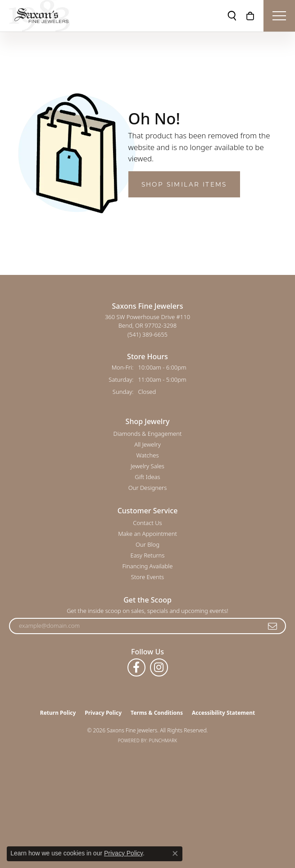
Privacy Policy (103, 713)
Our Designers (148, 488)
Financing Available (147, 566)
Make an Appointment (147, 534)
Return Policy (58, 713)
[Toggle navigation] (279, 16)
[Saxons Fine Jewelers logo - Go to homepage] (39, 16)
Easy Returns (148, 555)
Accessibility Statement (223, 713)
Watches (148, 455)
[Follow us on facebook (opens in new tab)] (136, 667)
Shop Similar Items (184, 184)
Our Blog (147, 544)
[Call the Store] (147, 334)
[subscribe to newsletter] (273, 626)
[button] (232, 16)
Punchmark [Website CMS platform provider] (163, 740)
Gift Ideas (147, 477)
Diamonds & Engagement (148, 434)
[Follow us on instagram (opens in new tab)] (159, 667)
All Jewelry (147, 444)
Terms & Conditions (157, 713)
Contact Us (147, 523)
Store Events (147, 577)
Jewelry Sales (147, 466)
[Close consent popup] (175, 854)
